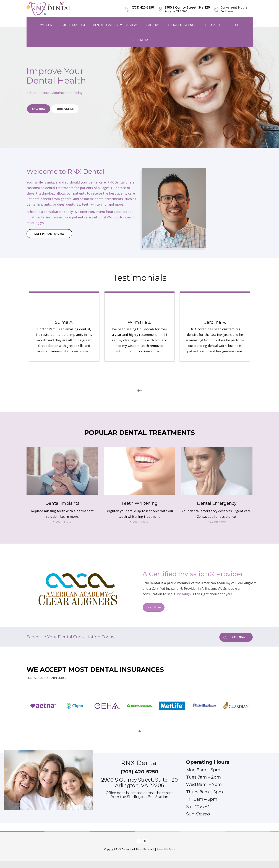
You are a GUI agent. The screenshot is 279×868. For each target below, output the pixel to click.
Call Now (39, 109)
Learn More (62, 522)
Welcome (47, 25)
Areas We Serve (166, 849)
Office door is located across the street (139, 793)
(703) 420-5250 (142, 7)
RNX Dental (139, 763)
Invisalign (183, 594)
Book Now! (140, 40)
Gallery (152, 25)
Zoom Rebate (213, 25)
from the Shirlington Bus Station (139, 797)
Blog (235, 25)
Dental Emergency (181, 25)
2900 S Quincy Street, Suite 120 (139, 780)
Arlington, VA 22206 (139, 785)
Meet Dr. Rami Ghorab (49, 234)
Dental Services (105, 25)
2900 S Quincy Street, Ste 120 (186, 9)
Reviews (132, 25)
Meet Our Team (74, 25)
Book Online (66, 109)
